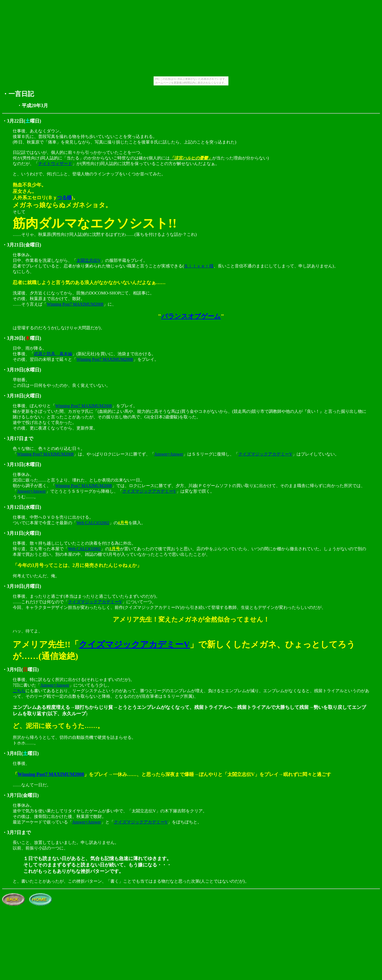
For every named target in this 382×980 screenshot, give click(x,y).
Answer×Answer (169, 454)
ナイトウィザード (55, 164)
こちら (19, 691)
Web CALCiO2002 (93, 523)
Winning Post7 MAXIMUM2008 (75, 304)
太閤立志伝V (89, 260)
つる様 (64, 198)
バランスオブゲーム (191, 316)
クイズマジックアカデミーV (265, 454)
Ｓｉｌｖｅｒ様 (199, 266)
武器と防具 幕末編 (53, 354)
